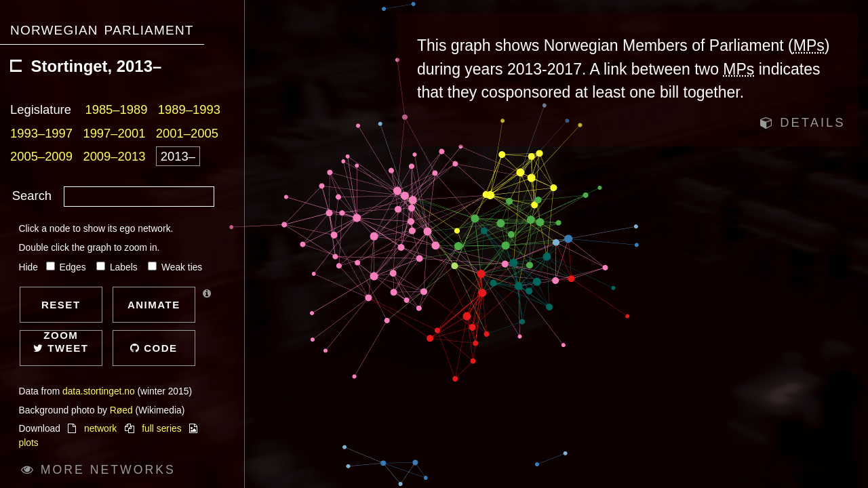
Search (32, 196)
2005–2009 (41, 156)
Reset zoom (61, 311)
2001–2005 (187, 133)
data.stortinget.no (99, 391)
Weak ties (175, 267)
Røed (121, 410)
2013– (178, 156)
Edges (67, 267)
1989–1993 (189, 109)
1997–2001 (114, 133)
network (100, 429)
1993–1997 (41, 133)
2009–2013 (114, 156)
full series (161, 429)
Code (154, 348)
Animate (154, 305)
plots (29, 443)
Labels (118, 267)
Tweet (61, 348)
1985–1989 (116, 109)
